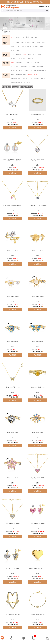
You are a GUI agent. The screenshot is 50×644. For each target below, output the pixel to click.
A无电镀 (30, 58)
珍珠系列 (24, 66)
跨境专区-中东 (27, 79)
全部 (13, 37)
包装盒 (29, 46)
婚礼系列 (30, 63)
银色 (40, 54)
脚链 (41, 46)
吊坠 (43, 42)
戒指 (23, 42)
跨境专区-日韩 (39, 79)
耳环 (38, 42)
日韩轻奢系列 (21, 63)
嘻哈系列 (40, 66)
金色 (24, 54)
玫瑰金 (13, 58)
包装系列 (32, 66)
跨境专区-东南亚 (17, 83)
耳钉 (33, 42)
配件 (13, 50)
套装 (18, 46)
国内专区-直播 (32, 75)
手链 (28, 42)
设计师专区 (28, 83)
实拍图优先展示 (43, 7)
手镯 (13, 46)
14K (19, 58)
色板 (18, 50)
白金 (35, 54)
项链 (18, 42)
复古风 (27, 70)
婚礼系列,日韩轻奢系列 (38, 70)
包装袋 (35, 46)
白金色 (19, 54)
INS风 (37, 63)
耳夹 (23, 46)
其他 (28, 37)
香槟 (24, 58)
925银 (18, 37)
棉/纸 (37, 37)
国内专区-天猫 (21, 75)
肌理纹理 (14, 70)
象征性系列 (15, 66)
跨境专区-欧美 (16, 79)
